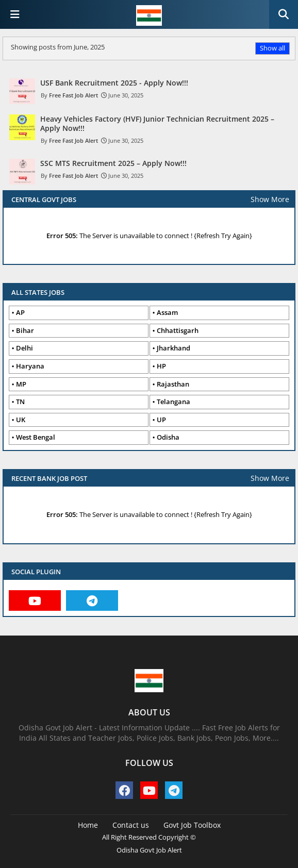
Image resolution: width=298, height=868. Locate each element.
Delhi (24, 348)
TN (20, 402)
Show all (272, 48)
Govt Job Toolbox (192, 825)
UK (21, 420)
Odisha (168, 437)
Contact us (131, 825)
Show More (270, 199)
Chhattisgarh (178, 330)
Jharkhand (173, 348)
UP (161, 420)
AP (20, 312)
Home (88, 825)
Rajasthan (173, 384)
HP (161, 366)
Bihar (25, 330)
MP (21, 384)
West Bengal (36, 437)
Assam (167, 312)
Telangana (173, 402)
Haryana (30, 366)
